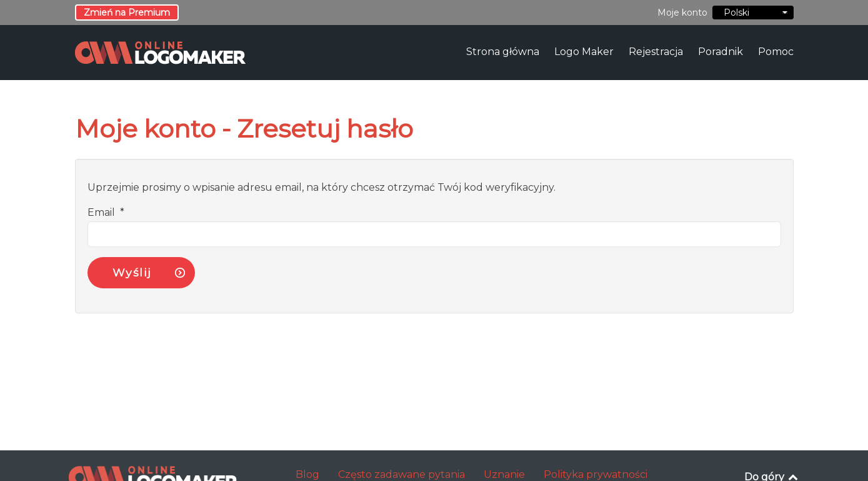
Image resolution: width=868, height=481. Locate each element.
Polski (753, 13)
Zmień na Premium (127, 13)
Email (106, 212)
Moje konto (682, 13)
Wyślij (132, 272)
